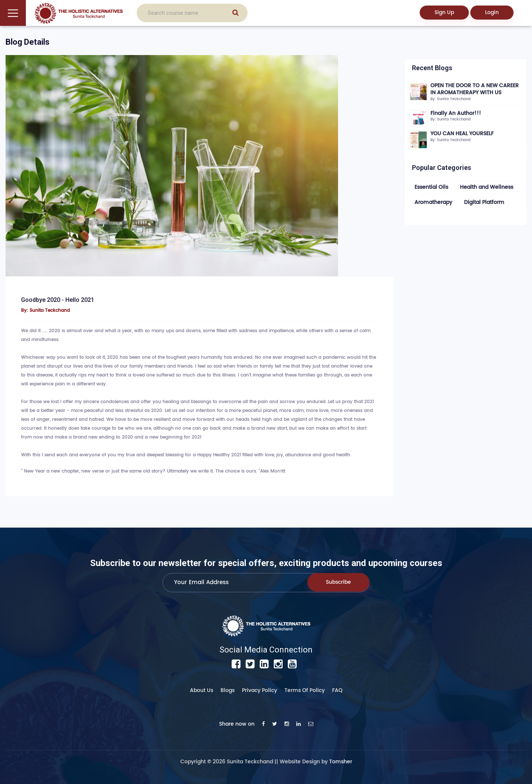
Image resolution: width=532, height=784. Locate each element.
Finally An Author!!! (456, 113)
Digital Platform (484, 202)
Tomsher (341, 762)
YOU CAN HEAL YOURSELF (462, 134)
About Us (202, 690)
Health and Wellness (487, 187)
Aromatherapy (433, 202)
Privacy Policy (260, 690)
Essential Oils (431, 187)
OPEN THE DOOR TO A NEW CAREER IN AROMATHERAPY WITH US (475, 89)
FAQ (337, 690)
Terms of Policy (305, 690)
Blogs (228, 690)
